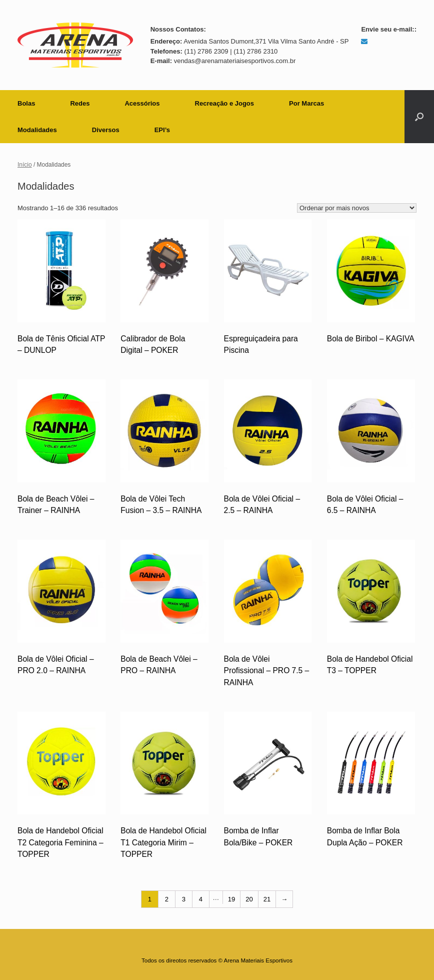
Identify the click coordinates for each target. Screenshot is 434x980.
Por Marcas (306, 103)
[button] (419, 117)
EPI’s (162, 130)
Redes (80, 103)
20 (249, 899)
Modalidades (37, 130)
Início (25, 165)
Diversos (106, 130)
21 (267, 899)
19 (231, 899)
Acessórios (142, 103)
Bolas (26, 103)
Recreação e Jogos (225, 103)
